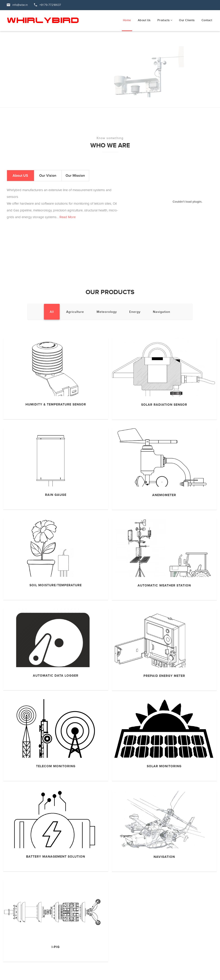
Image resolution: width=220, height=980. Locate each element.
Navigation (162, 312)
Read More (68, 217)
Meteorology (107, 312)
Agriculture (75, 312)
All (52, 312)
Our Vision (48, 176)
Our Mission (75, 176)
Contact (207, 20)
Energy (135, 312)
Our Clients (187, 20)
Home (127, 20)
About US (20, 176)
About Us (144, 20)
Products (165, 20)
